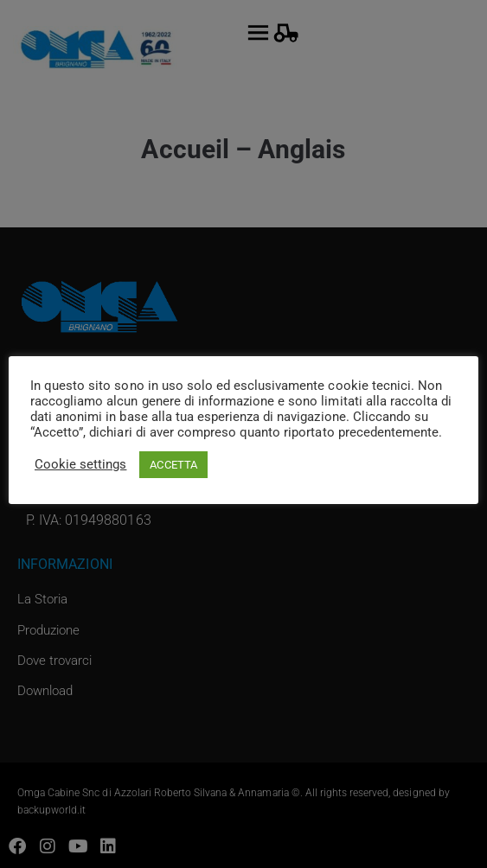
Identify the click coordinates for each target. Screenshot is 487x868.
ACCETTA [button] (173, 465)
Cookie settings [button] (80, 464)
